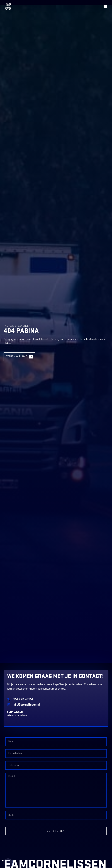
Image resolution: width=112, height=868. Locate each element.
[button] (105, 6)
